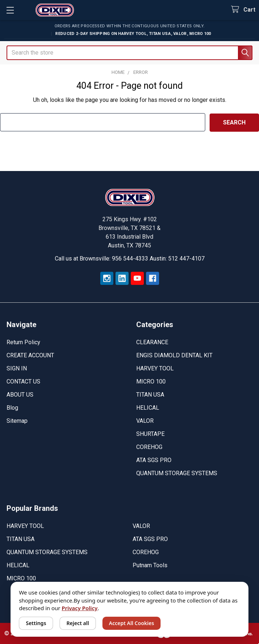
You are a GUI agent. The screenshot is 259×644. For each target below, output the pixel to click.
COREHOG (149, 447)
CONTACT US (23, 381)
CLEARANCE (152, 342)
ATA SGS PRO (154, 460)
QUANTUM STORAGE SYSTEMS (177, 473)
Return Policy (23, 342)
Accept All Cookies (131, 623)
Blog (12, 407)
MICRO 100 (151, 381)
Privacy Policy (80, 608)
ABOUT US (20, 394)
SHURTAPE (150, 434)
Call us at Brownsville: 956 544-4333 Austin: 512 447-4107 (130, 258)
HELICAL (148, 407)
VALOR (145, 420)
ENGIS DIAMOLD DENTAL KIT (174, 355)
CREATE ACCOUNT (30, 355)
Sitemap (17, 420)
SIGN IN (17, 368)
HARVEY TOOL (155, 368)
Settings (36, 623)
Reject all (78, 623)
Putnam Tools (150, 565)
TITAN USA (150, 394)
